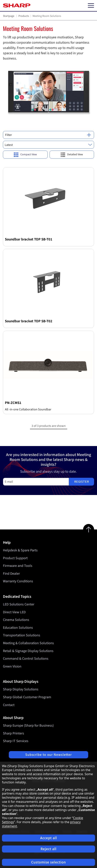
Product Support (15, 558)
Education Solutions (18, 628)
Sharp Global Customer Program (27, 697)
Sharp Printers (14, 733)
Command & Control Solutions (26, 659)
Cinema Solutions (16, 620)
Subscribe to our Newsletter (48, 755)
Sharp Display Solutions (21, 689)
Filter (48, 135)
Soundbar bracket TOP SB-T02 (29, 321)
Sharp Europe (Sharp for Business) (28, 726)
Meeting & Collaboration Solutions (28, 643)
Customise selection (48, 862)
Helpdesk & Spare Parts (20, 550)
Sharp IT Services (16, 741)
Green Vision (12, 666)
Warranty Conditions (18, 581)
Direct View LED (14, 612)
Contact (9, 705)
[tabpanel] (48, 72)
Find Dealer (11, 574)
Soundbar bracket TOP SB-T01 (29, 239)
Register (82, 482)
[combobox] (48, 145)
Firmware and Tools (18, 566)
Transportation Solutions (22, 635)
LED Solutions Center (19, 604)
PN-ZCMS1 (13, 403)
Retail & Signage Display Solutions (28, 651)
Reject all (48, 849)
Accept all (49, 838)
